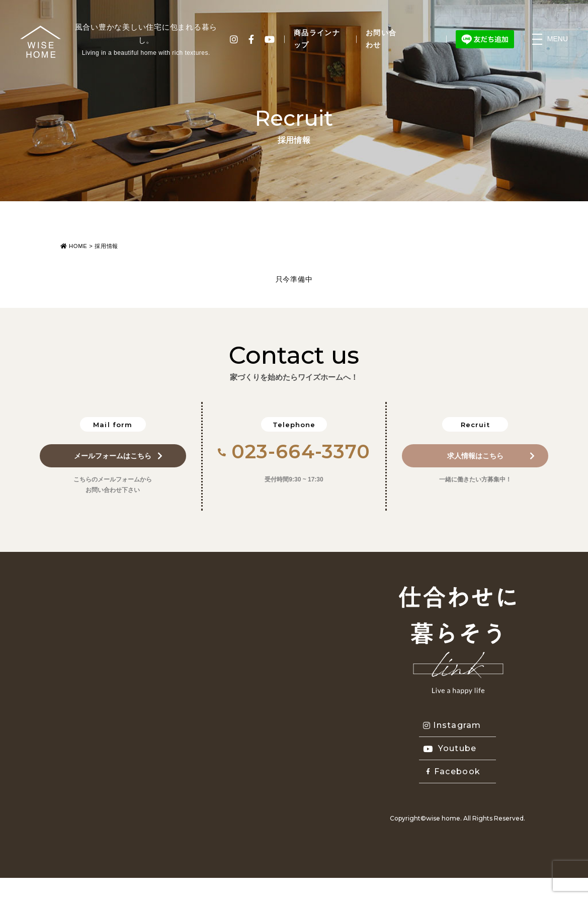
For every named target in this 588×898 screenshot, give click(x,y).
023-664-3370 (294, 452)
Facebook (453, 771)
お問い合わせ (381, 39)
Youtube (450, 748)
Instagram (452, 725)
